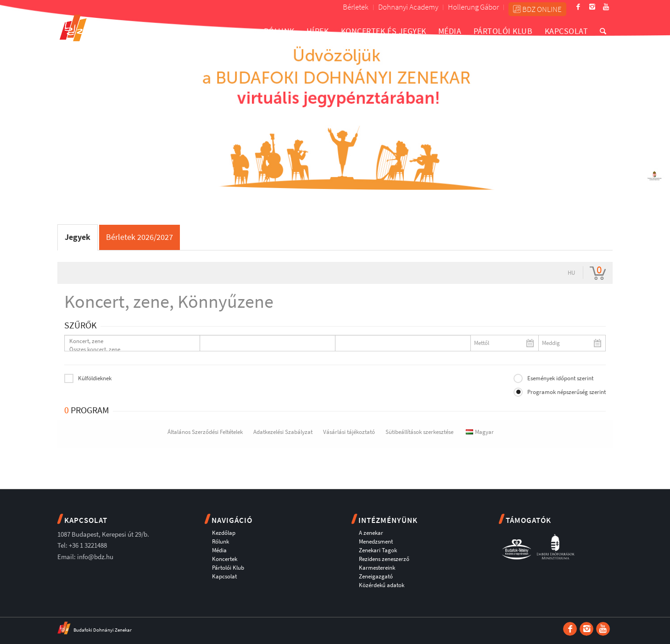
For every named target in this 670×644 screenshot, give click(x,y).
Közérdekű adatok (382, 585)
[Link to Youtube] (606, 7)
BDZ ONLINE (537, 9)
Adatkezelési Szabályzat (283, 432)
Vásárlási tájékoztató (349, 432)
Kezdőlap (224, 533)
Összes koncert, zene (128, 350)
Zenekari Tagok (378, 550)
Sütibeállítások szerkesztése (419, 432)
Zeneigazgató (376, 576)
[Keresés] (603, 31)
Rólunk (221, 541)
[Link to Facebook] (578, 7)
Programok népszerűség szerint (567, 392)
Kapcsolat (224, 576)
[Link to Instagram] (592, 7)
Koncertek (225, 559)
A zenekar (371, 533)
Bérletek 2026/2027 (140, 237)
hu (571, 273)
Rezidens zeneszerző (384, 559)
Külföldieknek (95, 378)
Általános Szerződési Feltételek (205, 432)
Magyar (480, 432)
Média (219, 550)
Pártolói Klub (228, 568)
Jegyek (78, 237)
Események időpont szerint (560, 378)
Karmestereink (377, 568)
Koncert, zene (128, 341)
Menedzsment (376, 541)
